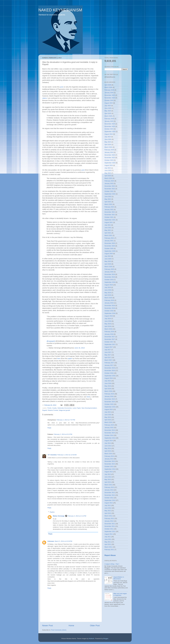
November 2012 (110, 495)
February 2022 (109, 207)
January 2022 (109, 210)
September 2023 (110, 163)
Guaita (54, 408)
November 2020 (110, 246)
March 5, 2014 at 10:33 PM (63, 541)
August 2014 (109, 441)
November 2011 (110, 526)
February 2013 (109, 487)
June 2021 (108, 228)
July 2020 (108, 256)
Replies (52, 512)
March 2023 (108, 178)
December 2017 (110, 337)
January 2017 (109, 365)
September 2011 (110, 531)
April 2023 (108, 176)
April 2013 (108, 482)
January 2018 (109, 334)
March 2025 (108, 116)
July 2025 (108, 106)
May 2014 (108, 448)
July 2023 (108, 168)
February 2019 (109, 300)
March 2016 (108, 391)
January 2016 (109, 396)
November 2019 (110, 277)
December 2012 (110, 493)
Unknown (51, 541)
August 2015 (109, 409)
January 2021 (109, 241)
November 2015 (110, 402)
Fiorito (49, 408)
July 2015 (108, 412)
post (62, 87)
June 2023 (108, 170)
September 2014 (110, 438)
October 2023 (109, 160)
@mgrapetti (51, 341)
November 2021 (110, 215)
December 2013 (110, 461)
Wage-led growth (65, 410)
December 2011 (110, 524)
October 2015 (109, 404)
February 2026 (109, 90)
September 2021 (110, 220)
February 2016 (109, 394)
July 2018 (108, 319)
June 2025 (108, 108)
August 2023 (109, 165)
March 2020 (108, 267)
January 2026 (109, 93)
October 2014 (109, 435)
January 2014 (109, 459)
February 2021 (109, 238)
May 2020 (108, 261)
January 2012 (109, 521)
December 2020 (110, 243)
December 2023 (110, 155)
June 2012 (108, 508)
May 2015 (108, 417)
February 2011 (109, 550)
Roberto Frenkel (53, 410)
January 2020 (109, 272)
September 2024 (110, 132)
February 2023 (109, 181)
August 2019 (109, 285)
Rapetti (45, 410)
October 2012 (109, 498)
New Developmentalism (89, 408)
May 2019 (108, 293)
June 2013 (108, 477)
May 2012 (108, 511)
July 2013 (108, 474)
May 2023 (108, 173)
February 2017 (109, 363)
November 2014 (110, 433)
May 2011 (108, 542)
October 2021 (109, 217)
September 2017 (110, 344)
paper (70, 359)
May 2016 (108, 386)
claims (45, 98)
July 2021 (108, 225)
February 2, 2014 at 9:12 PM (63, 434)
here (59, 359)
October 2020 (109, 248)
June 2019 (108, 290)
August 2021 (109, 222)
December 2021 (110, 212)
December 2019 (110, 274)
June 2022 (108, 196)
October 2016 (109, 373)
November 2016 (110, 370)
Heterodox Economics (65, 408)
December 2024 (110, 124)
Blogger (106, 639)
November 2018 (110, 308)
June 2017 (108, 352)
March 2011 (108, 547)
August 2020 (109, 254)
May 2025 (108, 111)
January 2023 (109, 183)
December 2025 (110, 95)
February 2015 (109, 425)
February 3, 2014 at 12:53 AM (67, 455)
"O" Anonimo (52, 455)
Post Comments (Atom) (59, 630)
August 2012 (109, 503)
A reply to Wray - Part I (112, 564)
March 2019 (108, 298)
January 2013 (109, 490)
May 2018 (108, 324)
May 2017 (108, 355)
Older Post (95, 626)
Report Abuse (110, 555)
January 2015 (109, 428)
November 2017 (110, 339)
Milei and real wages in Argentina (120, 594)
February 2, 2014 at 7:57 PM (66, 420)
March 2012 (108, 516)
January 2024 (109, 152)
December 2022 (110, 186)
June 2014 (108, 446)
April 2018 (108, 326)
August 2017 (109, 347)
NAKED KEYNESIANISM (60, 10)
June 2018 (108, 321)
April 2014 (108, 451)
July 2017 (108, 350)
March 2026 (108, 87)
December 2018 (110, 306)
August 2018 (109, 316)
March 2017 (108, 360)
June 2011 (108, 539)
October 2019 (109, 280)
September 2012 (110, 500)
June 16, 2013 (80, 348)
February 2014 (109, 456)
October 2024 (109, 129)
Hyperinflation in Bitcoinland (119, 578)
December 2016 (110, 368)
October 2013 (109, 466)
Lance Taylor (77, 408)
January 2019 (109, 303)
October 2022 (109, 191)
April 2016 (108, 389)
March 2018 (108, 329)
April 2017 (108, 357)
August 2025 (109, 103)
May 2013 (108, 480)
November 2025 (110, 98)
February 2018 (109, 332)
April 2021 (108, 233)
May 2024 (108, 142)
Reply (49, 428)
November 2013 (110, 464)
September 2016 (110, 376)
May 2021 (108, 230)
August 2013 (109, 472)
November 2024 (110, 126)
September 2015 (110, 407)
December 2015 (110, 399)
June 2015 (108, 415)
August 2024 (109, 134)
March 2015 (108, 422)
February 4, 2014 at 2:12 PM (77, 516)
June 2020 (108, 259)
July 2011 (108, 537)
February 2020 (109, 269)
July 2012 (108, 505)
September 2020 (110, 251)
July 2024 (108, 137)
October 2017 (109, 342)
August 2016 (109, 378)
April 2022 (108, 202)
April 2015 (108, 420)
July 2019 (108, 287)
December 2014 (110, 430)
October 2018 (109, 311)
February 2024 (109, 150)
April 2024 (108, 145)
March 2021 (108, 235)
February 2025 (109, 119)
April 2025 (108, 113)
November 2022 (110, 189)
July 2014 (108, 443)
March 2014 (108, 454)
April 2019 (108, 295)
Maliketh (92, 639)
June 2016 (108, 383)
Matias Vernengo (59, 516)
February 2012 (109, 518)
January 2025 (109, 121)
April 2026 (108, 85)
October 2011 (109, 529)
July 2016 (108, 381)
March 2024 (108, 147)
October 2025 (109, 100)
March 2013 (108, 485)
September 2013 (110, 469)
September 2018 (110, 313)
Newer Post (47, 626)
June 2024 (108, 139)
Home (71, 626)
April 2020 (108, 264)
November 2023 (110, 158)
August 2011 (109, 534)
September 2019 (110, 282)
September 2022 (110, 194)
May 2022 (108, 199)
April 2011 (108, 544)
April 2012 (108, 513)
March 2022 (108, 204)
